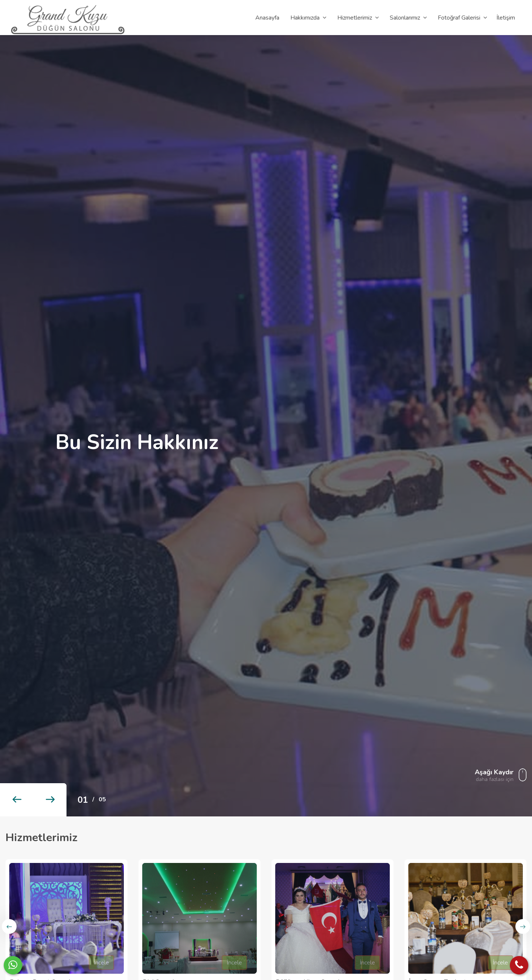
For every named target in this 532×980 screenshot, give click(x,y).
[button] (17, 800)
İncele (101, 963)
